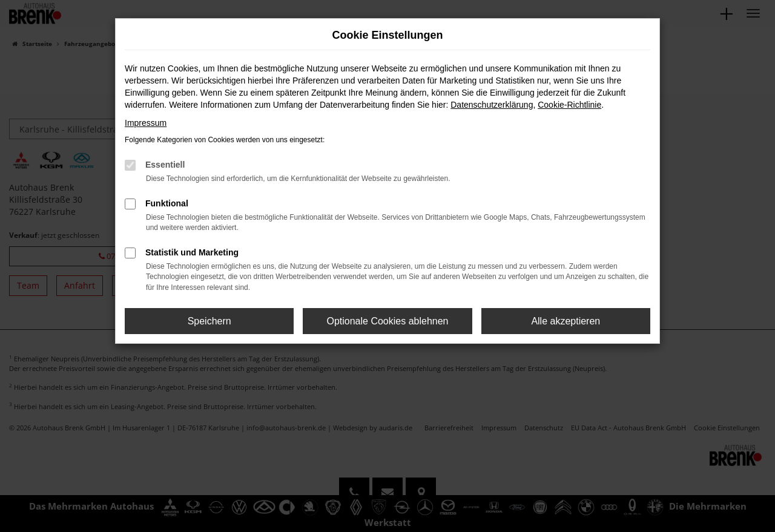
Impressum (146, 123)
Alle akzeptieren (566, 321)
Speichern (209, 321)
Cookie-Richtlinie (569, 105)
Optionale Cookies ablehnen (387, 321)
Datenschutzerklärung (492, 105)
